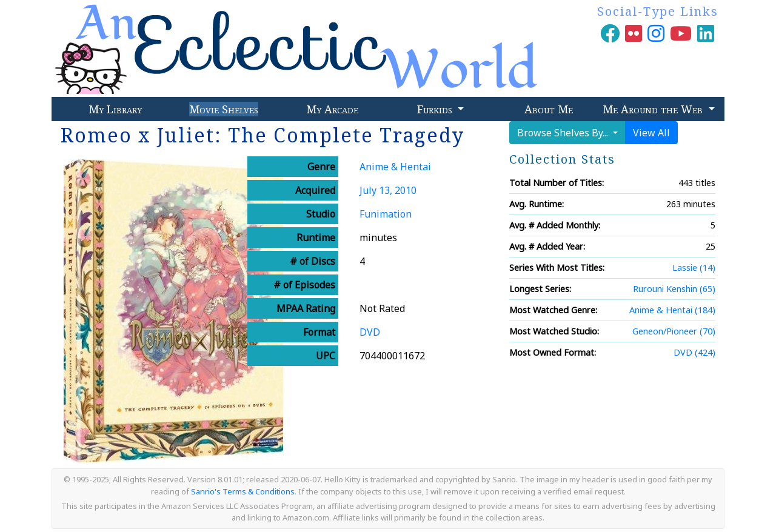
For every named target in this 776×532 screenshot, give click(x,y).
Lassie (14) (694, 268)
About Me (549, 109)
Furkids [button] (436, 109)
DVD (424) (694, 352)
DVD (370, 332)
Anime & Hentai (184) (672, 310)
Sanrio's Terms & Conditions (243, 491)
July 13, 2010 (388, 190)
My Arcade (332, 109)
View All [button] (651, 133)
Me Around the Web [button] (654, 109)
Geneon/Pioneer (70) (674, 331)
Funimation (386, 214)
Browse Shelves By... (564, 133)
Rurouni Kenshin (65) (674, 289)
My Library (115, 109)
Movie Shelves (224, 109)
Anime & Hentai (395, 167)
